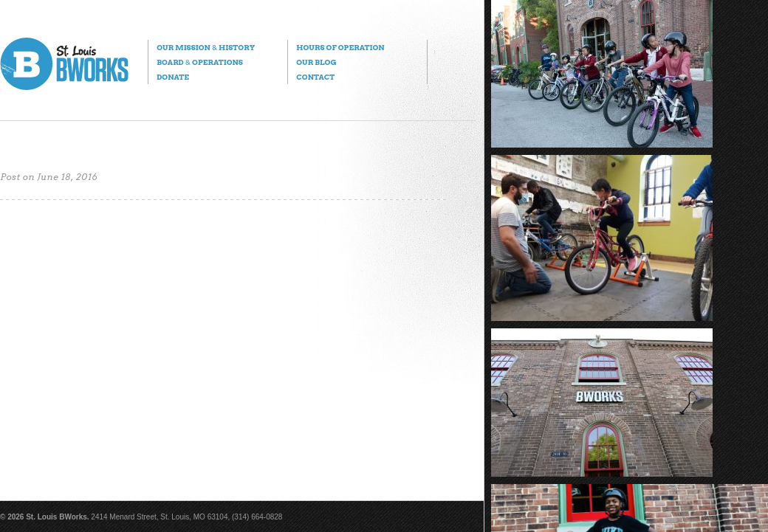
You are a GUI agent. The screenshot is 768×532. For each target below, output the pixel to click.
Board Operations (200, 62)
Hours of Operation (340, 47)
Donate (173, 77)
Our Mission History (206, 47)
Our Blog (316, 62)
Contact (315, 77)
